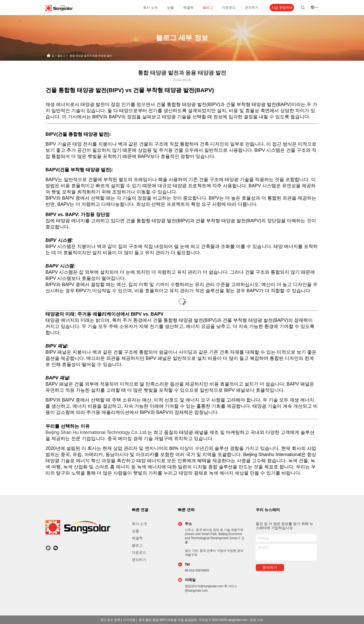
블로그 (208, 8)
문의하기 (252, 8)
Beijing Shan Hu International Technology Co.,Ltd (96, 432)
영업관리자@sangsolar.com (204, 586)
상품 (170, 8)
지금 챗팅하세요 (282, 9)
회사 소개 (150, 8)
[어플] (48, 548)
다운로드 (229, 8)
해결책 (188, 8)
